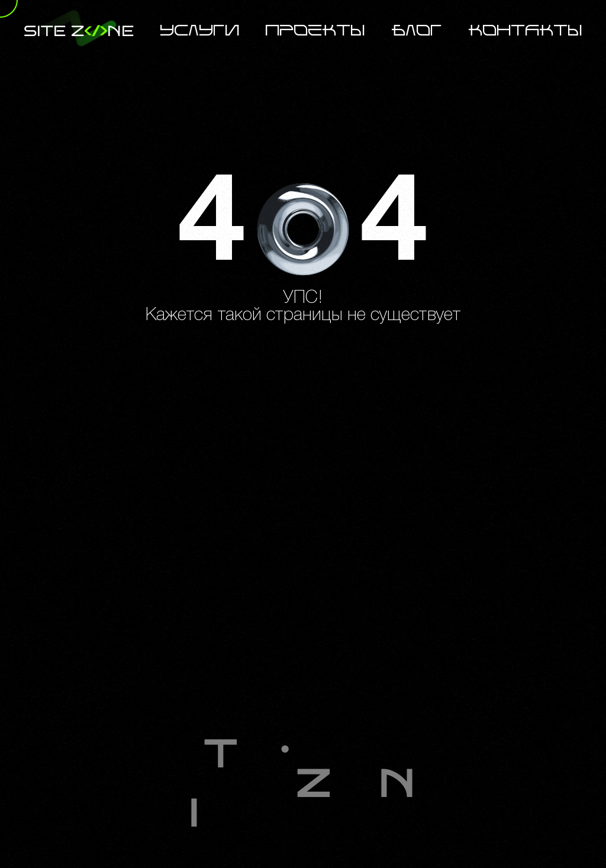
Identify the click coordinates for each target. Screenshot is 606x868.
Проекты (315, 31)
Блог (417, 31)
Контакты (526, 31)
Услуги (200, 31)
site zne (79, 31)
